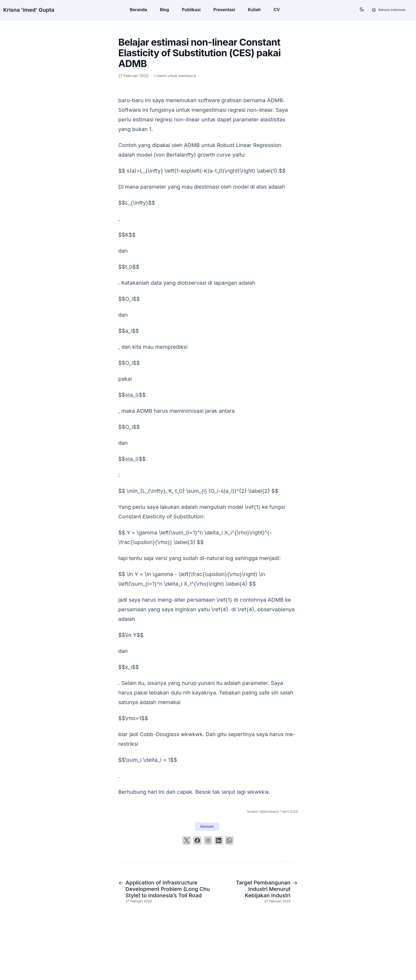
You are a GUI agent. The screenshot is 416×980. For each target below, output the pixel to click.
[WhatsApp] (229, 840)
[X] (187, 840)
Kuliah (254, 10)
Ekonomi (207, 826)
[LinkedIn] (219, 840)
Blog (164, 10)
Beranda (138, 10)
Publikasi (191, 10)
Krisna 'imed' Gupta (29, 10)
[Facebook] (197, 840)
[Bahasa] (388, 10)
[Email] (208, 840)
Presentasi (224, 10)
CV (276, 10)
